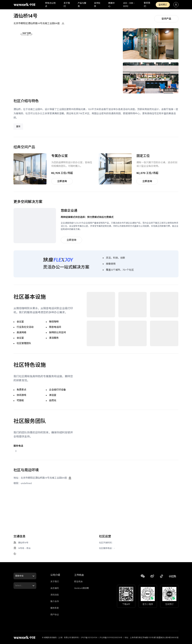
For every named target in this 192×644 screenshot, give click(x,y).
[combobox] (15, 576)
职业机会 (78, 582)
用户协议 (55, 615)
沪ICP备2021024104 (89, 638)
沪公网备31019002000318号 (111, 638)
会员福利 (55, 588)
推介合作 (55, 601)
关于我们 (55, 582)
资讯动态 (55, 595)
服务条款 (55, 608)
